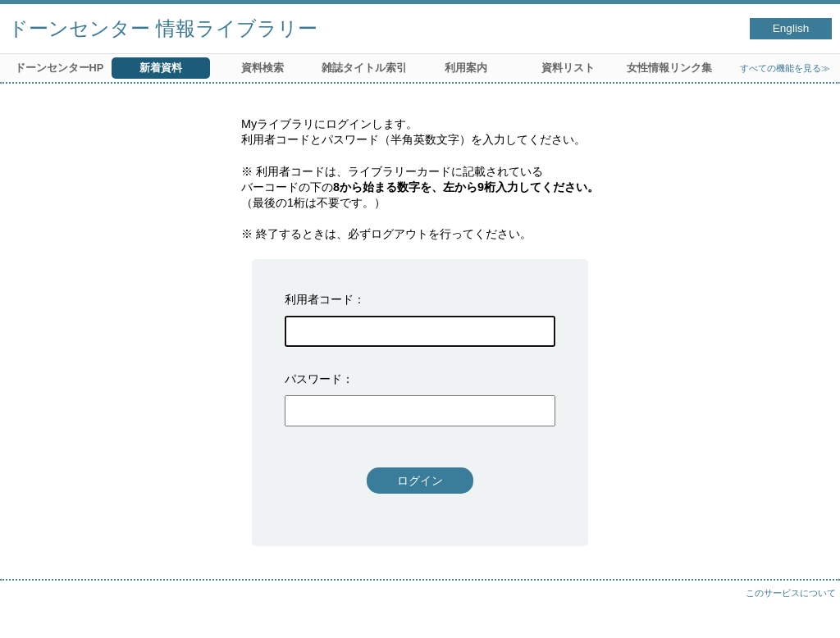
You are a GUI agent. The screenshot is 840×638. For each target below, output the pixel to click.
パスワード (313, 379)
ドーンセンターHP (59, 68)
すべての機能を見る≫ (785, 68)
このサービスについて (791, 593)
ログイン (420, 481)
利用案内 (466, 68)
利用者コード (319, 299)
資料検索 (262, 68)
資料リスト (568, 68)
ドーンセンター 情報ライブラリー (163, 28)
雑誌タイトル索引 (364, 68)
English (791, 28)
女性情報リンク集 (669, 68)
